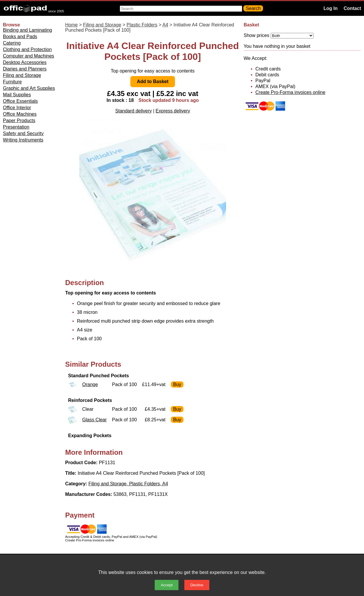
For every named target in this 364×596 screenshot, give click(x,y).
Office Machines (20, 114)
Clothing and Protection (27, 49)
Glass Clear (95, 420)
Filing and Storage (22, 75)
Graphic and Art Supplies (29, 88)
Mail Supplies (17, 95)
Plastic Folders (142, 25)
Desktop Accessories (25, 62)
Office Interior (17, 108)
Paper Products (19, 121)
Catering (12, 43)
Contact (352, 8)
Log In (331, 8)
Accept (167, 585)
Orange (90, 384)
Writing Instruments (23, 140)
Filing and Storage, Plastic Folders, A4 (128, 484)
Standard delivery (134, 111)
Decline (197, 585)
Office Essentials (20, 101)
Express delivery (173, 111)
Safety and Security (23, 133)
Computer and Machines (28, 56)
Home (71, 25)
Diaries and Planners (25, 69)
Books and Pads (20, 37)
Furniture (12, 82)
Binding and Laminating (27, 30)
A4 (165, 25)
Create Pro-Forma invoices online (290, 92)
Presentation (16, 127)
